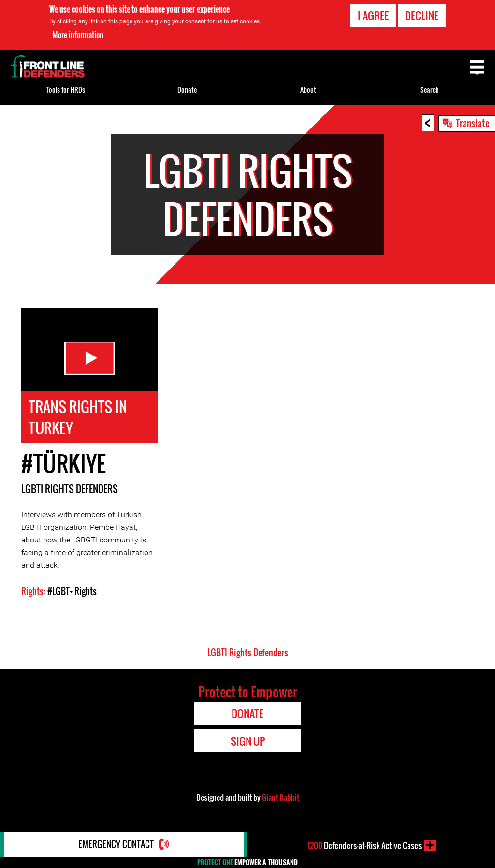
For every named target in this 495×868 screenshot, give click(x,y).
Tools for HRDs (66, 90)
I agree (373, 15)
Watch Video (90, 358)
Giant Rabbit (281, 799)
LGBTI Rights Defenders (70, 490)
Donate (187, 90)
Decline (422, 15)
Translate (473, 123)
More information (78, 35)
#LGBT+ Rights (72, 593)
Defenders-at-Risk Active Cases (364, 845)
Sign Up (248, 742)
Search (429, 90)
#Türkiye (64, 465)
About (308, 90)
